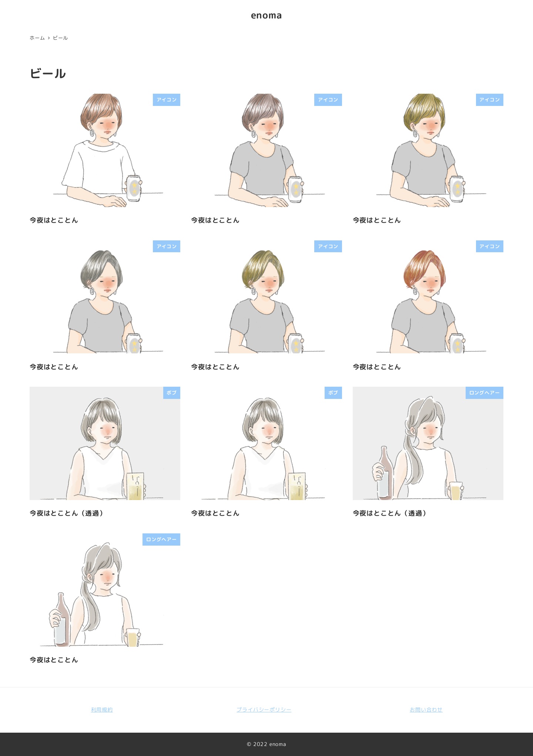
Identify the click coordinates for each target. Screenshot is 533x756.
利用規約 (102, 710)
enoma (267, 15)
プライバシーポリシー (264, 710)
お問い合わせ (426, 710)
